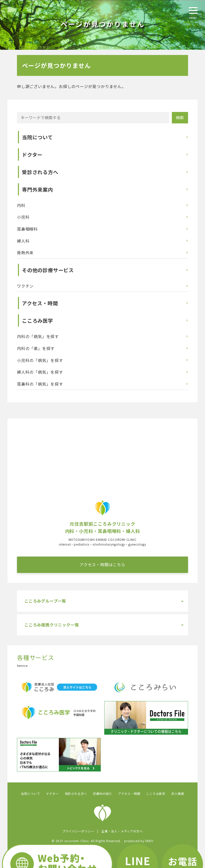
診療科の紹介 (103, 793)
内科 (21, 205)
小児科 (23, 217)
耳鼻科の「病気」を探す (40, 384)
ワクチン (25, 286)
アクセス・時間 (40, 303)
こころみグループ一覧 (45, 601)
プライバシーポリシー (78, 831)
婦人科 (23, 241)
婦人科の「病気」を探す (40, 372)
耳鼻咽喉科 (27, 229)
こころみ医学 (38, 321)
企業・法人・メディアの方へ (122, 831)
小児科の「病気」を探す (40, 360)
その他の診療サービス (48, 270)
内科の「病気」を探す (38, 336)
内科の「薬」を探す (36, 348)
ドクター (32, 155)
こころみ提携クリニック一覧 (52, 625)
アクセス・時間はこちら (102, 564)
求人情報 (178, 793)
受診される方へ (40, 172)
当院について (37, 137)
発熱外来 (25, 253)
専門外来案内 (38, 189)
